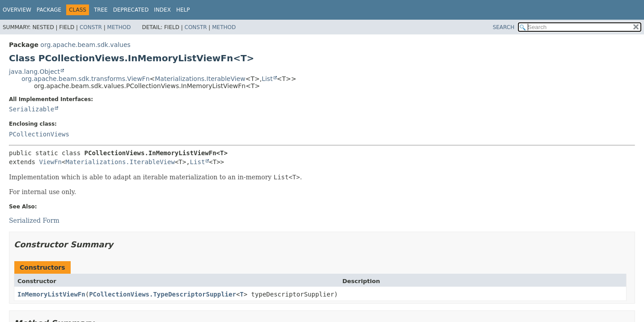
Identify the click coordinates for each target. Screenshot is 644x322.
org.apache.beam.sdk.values (85, 45)
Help (183, 10)
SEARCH (504, 27)
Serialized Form (34, 220)
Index (162, 10)
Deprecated (131, 10)
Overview (17, 10)
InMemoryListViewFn (51, 294)
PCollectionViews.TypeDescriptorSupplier (163, 294)
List (267, 79)
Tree (101, 10)
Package (49, 10)
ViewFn (50, 162)
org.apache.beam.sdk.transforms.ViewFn (86, 79)
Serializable (32, 109)
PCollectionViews (39, 134)
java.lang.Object (34, 72)
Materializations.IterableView (200, 79)
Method (119, 27)
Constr (91, 27)
